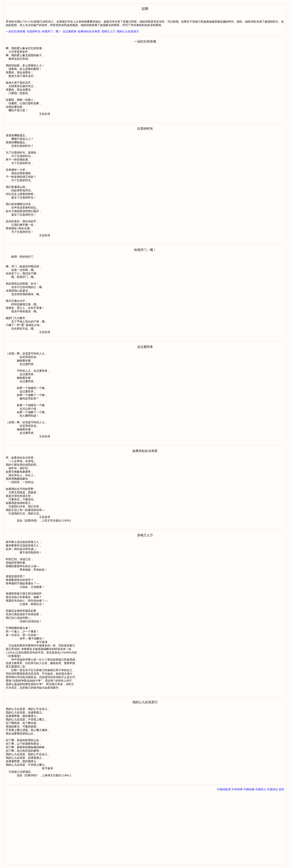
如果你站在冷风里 (89, 31)
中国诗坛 (272, 860)
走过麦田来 (70, 31)
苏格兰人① (108, 31)
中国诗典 (249, 860)
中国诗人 (261, 860)
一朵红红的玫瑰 (15, 31)
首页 (281, 860)
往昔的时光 (34, 31)
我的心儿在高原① (128, 31)
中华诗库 (237, 860)
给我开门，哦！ (52, 31)
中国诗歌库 (224, 860)
